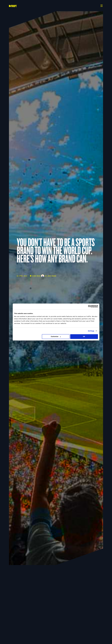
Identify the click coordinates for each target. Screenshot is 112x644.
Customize (56, 337)
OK (84, 337)
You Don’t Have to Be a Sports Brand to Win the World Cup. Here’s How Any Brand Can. (56, 250)
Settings (91, 331)
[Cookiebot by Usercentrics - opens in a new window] (90, 306)
